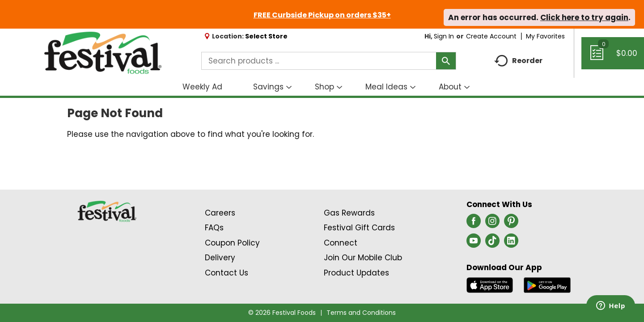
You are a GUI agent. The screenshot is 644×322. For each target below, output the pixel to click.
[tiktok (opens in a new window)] (492, 243)
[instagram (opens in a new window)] (492, 224)
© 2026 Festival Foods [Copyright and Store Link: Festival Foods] (282, 313)
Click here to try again (584, 17)
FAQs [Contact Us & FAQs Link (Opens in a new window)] (214, 228)
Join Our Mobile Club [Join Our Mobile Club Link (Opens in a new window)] (363, 258)
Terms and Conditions (361, 313)
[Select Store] (267, 36)
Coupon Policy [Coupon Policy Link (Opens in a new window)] (232, 243)
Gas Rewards (349, 213)
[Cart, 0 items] (613, 57)
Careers (220, 213)
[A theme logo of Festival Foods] (103, 53)
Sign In (444, 36)
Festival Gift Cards (359, 228)
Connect (341, 243)
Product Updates (356, 273)
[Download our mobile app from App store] (490, 284)
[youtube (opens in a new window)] (474, 243)
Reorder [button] (518, 61)
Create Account (491, 36)
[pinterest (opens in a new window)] (511, 224)
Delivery (220, 258)
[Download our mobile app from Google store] (547, 284)
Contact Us (227, 273)
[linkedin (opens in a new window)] (511, 243)
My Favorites (546, 36)
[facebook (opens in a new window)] (474, 224)
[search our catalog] (446, 61)
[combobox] (329, 61)
